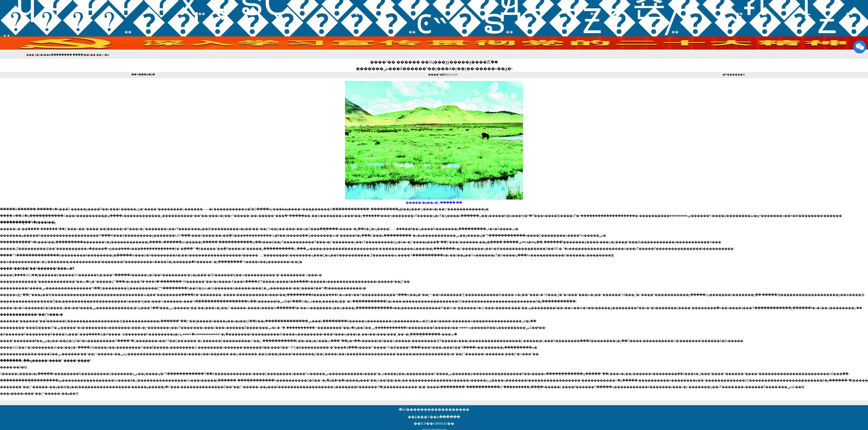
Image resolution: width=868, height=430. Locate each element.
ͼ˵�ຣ (461, 21)
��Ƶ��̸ (592, 21)
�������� (270, 21)
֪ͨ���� (62, 21)
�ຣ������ (57, 55)
